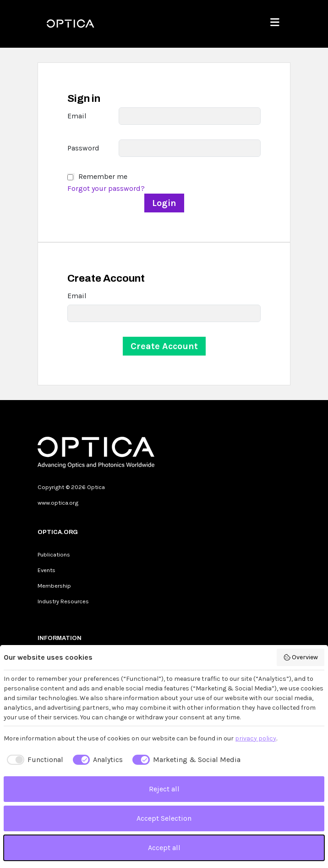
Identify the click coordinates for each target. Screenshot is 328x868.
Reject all (164, 789)
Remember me (103, 176)
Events (46, 570)
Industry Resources (63, 601)
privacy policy (256, 738)
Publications (54, 554)
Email (77, 116)
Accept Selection (164, 818)
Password (83, 148)
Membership (54, 586)
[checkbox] (33, 760)
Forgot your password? (106, 188)
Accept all (164, 848)
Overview (301, 657)
